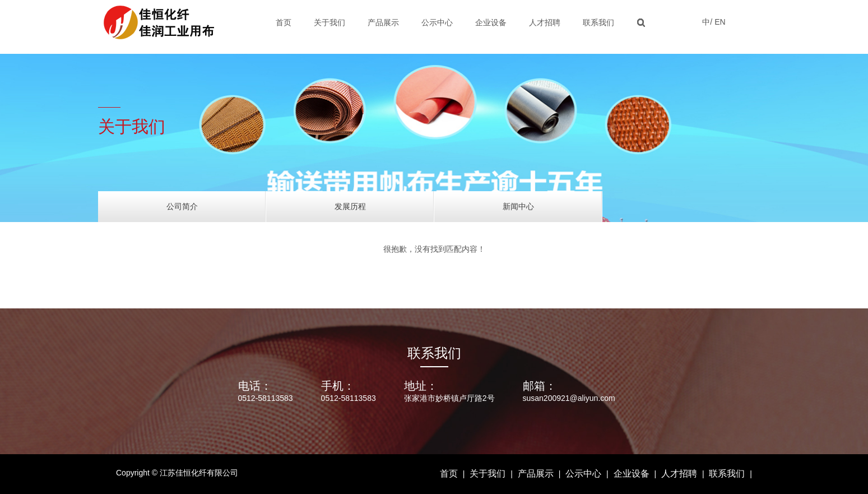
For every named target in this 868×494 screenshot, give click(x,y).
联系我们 (598, 22)
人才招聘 (545, 22)
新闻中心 (553, 207)
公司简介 (216, 207)
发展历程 (384, 207)
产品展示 (383, 22)
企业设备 (491, 22)
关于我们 (329, 22)
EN (720, 22)
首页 (284, 22)
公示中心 (437, 22)
